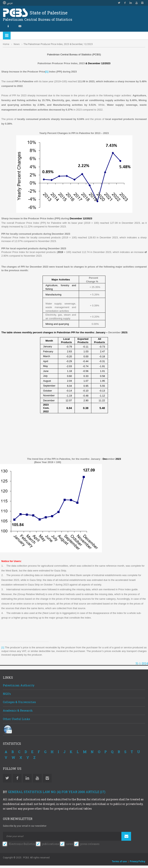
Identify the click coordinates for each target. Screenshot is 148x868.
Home (6, 44)
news (70, 844)
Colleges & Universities (19, 702)
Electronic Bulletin (22, 844)
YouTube (136, 3)
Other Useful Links (16, 719)
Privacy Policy (137, 861)
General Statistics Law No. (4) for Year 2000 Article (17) (57, 792)
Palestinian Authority (19, 685)
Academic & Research (18, 710)
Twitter (119, 3)
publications (51, 844)
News (17, 44)
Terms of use (119, 861)
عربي (8, 3)
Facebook (125, 3)
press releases (90, 844)
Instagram (142, 3)
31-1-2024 (142, 663)
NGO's (7, 694)
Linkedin (131, 3)
